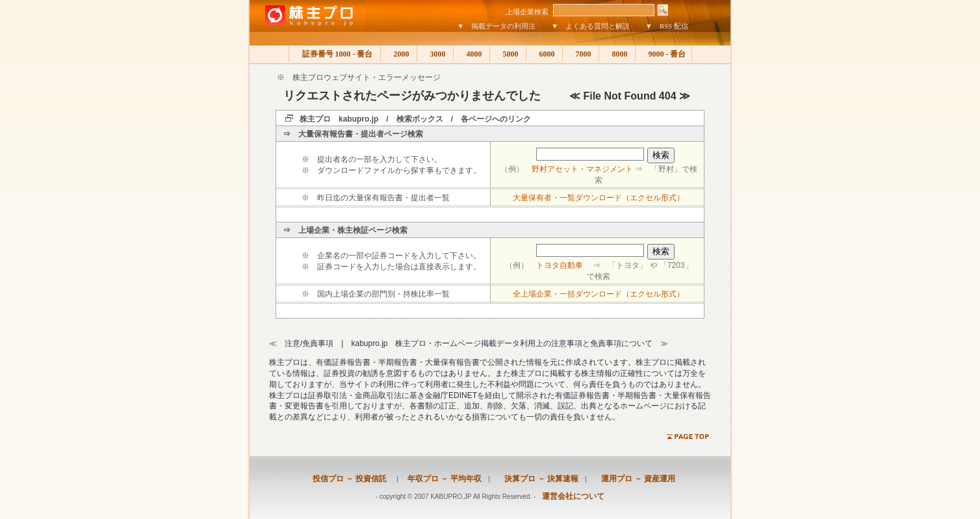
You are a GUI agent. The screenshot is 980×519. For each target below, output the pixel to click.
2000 (399, 54)
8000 (617, 54)
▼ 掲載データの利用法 (496, 26)
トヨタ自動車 (560, 265)
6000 (544, 54)
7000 (581, 54)
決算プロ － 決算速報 (537, 479)
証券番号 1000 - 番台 (335, 54)
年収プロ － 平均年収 (441, 479)
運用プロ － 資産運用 (634, 479)
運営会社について (573, 496)
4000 (471, 54)
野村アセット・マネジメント (582, 169)
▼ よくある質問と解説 (590, 26)
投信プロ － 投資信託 (350, 479)
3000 (435, 54)
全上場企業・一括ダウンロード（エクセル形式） (599, 294)
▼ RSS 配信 (667, 26)
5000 (508, 54)
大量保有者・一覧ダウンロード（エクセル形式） (599, 198)
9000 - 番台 (664, 54)
